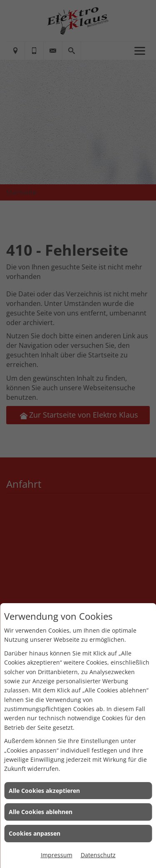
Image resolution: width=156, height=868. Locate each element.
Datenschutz (98, 855)
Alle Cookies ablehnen (41, 812)
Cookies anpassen (35, 833)
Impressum (57, 855)
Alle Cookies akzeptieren (44, 791)
